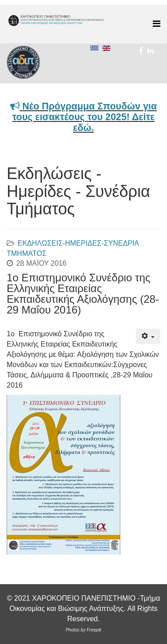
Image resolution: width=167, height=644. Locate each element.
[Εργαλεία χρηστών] (148, 336)
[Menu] (157, 24)
